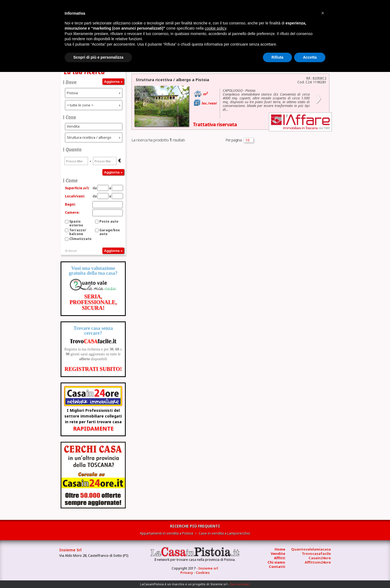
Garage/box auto (110, 232)
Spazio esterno (76, 223)
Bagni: (70, 204)
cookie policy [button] (216, 28)
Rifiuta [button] (278, 57)
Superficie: (77, 188)
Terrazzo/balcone (78, 232)
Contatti (277, 567)
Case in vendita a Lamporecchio (224, 533)
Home (280, 549)
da (100, 188)
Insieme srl (208, 568)
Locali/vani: (75, 196)
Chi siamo (276, 562)
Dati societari (240, 584)
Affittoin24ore (318, 562)
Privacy (187, 573)
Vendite (278, 554)
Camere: (72, 212)
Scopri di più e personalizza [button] (98, 57)
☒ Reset (71, 251)
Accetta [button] (310, 57)
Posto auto (109, 221)
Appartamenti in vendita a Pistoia (166, 533)
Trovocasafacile (316, 554)
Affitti (280, 558)
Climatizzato (80, 239)
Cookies (203, 573)
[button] (323, 13)
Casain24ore (320, 558)
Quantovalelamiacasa (311, 549)
